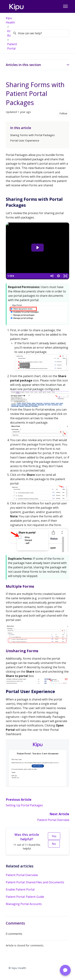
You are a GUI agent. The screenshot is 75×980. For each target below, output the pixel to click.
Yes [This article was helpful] (54, 836)
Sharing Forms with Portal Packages (32, 135)
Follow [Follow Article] (63, 113)
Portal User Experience (25, 140)
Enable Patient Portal (20, 889)
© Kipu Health (17, 968)
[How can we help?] (40, 33)
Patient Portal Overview (53, 820)
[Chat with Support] (65, 970)
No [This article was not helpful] (54, 844)
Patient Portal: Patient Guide (25, 897)
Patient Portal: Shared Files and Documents (35, 882)
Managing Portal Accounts (24, 904)
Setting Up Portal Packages (24, 805)
